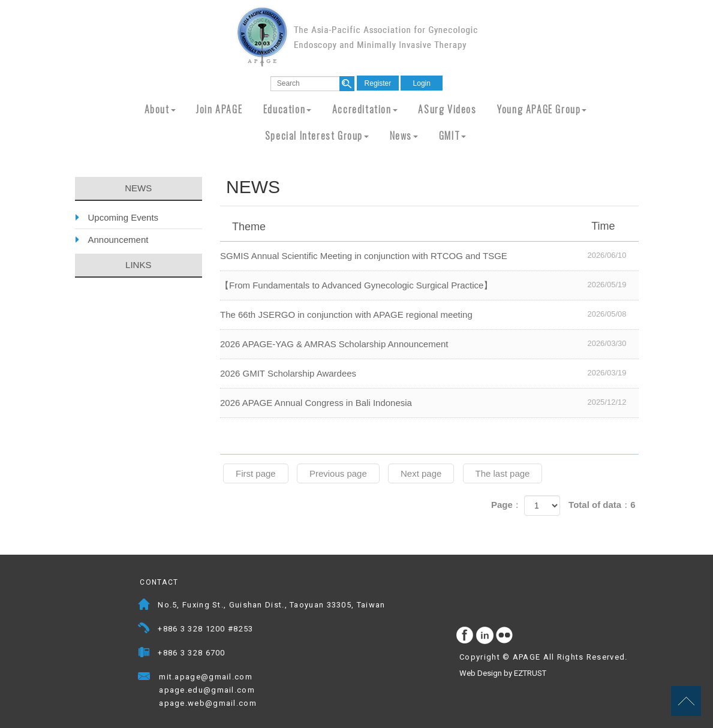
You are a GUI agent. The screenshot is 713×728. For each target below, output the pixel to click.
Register (378, 83)
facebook (465, 636)
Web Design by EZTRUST (503, 673)
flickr (505, 636)
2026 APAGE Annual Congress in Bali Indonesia (429, 402)
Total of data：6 (602, 505)
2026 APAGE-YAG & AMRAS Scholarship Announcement (429, 344)
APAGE (357, 36)
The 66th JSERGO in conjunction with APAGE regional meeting (429, 314)
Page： (506, 505)
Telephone (144, 630)
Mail (264, 678)
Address (144, 606)
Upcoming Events (124, 217)
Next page (421, 473)
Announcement (118, 240)
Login (422, 83)
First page (256, 473)
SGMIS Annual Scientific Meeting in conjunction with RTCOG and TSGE (429, 255)
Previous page (338, 473)
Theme (431, 226)
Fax (144, 654)
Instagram (485, 636)
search (347, 84)
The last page (503, 473)
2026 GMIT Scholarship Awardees (429, 373)
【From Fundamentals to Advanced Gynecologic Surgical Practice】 (429, 285)
